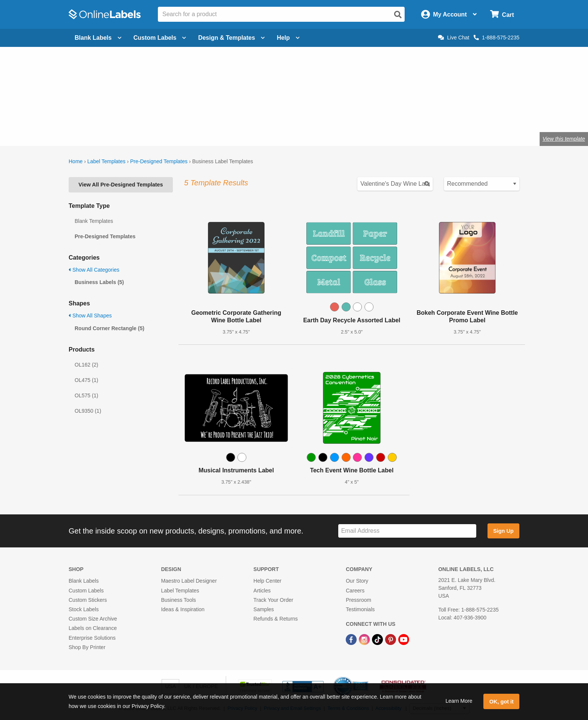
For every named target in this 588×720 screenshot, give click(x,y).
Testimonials (360, 609)
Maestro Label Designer (189, 581)
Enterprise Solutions (92, 638)
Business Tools (178, 600)
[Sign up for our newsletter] (407, 531)
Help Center (268, 581)
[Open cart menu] (502, 14)
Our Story (357, 581)
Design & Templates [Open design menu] (231, 38)
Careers (355, 591)
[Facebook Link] (352, 639)
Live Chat (454, 38)
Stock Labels (84, 609)
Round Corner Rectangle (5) (109, 328)
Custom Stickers (88, 600)
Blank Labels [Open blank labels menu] (98, 38)
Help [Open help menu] (288, 38)
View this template (564, 139)
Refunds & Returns (276, 619)
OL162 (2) (86, 365)
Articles (262, 591)
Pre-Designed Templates (159, 161)
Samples (264, 609)
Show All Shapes (90, 316)
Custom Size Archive (93, 619)
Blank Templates (94, 221)
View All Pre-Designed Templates (121, 185)
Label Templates (106, 161)
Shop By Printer (87, 647)
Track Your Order (273, 600)
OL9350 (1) (88, 411)
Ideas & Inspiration (183, 609)
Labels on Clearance (93, 628)
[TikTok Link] (378, 639)
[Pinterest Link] (391, 639)
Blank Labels (84, 581)
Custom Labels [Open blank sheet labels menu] (160, 38)
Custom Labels (86, 591)
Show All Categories (94, 270)
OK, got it (502, 702)
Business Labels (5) (99, 282)
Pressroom (358, 600)
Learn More (459, 701)
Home (76, 161)
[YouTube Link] (404, 639)
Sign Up (503, 531)
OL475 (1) (86, 380)
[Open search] (398, 15)
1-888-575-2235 (496, 38)
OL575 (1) (86, 395)
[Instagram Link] (365, 639)
